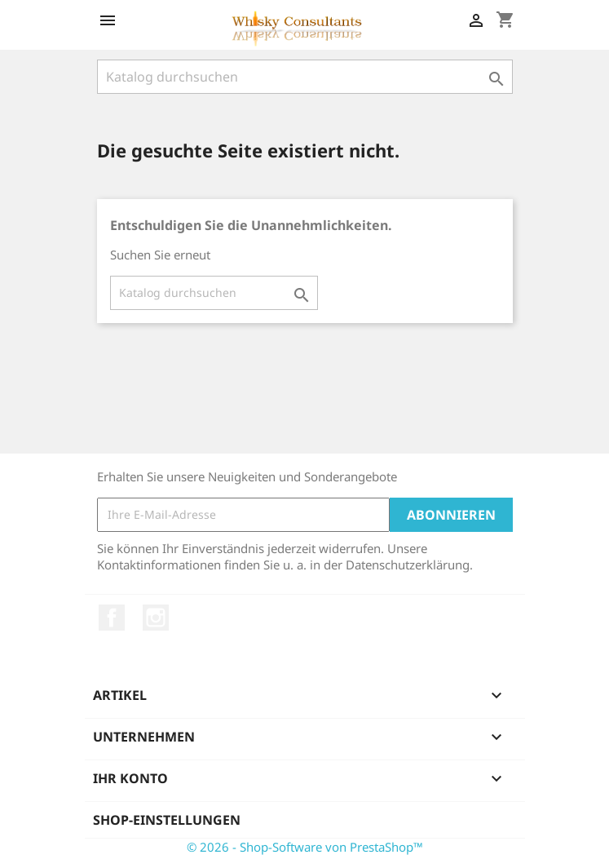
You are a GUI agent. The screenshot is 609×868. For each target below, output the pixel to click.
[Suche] (305, 77)
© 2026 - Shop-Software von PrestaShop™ (305, 847)
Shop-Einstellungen (167, 820)
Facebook (112, 618)
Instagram (156, 618)
